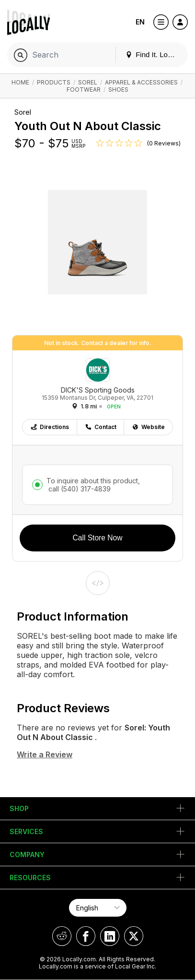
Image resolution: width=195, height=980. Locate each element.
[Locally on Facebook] (86, 936)
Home (20, 82)
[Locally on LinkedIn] (110, 936)
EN (140, 22)
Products (54, 82)
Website (148, 427)
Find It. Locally (154, 54)
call (79, 489)
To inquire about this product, (93, 485)
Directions (50, 427)
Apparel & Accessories (141, 82)
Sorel (88, 82)
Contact (101, 427)
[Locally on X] (134, 936)
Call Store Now (98, 538)
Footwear (84, 90)
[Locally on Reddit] (62, 936)
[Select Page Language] (98, 908)
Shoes (118, 90)
